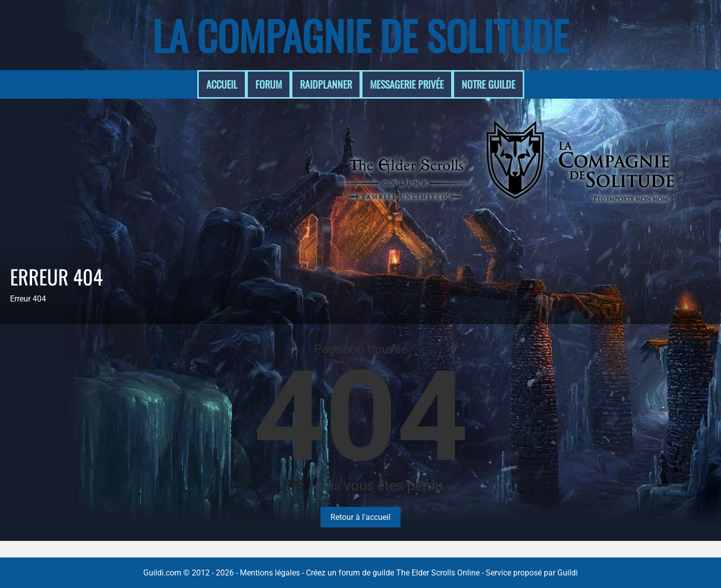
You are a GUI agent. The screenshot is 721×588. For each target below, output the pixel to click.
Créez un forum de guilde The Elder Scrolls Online (393, 573)
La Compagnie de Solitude (360, 35)
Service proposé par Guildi (532, 573)
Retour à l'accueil (360, 517)
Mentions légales (270, 573)
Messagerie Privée (407, 84)
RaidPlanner (326, 84)
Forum (269, 84)
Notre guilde (488, 84)
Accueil (222, 84)
